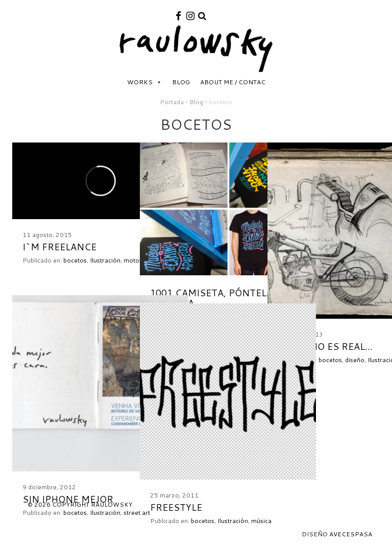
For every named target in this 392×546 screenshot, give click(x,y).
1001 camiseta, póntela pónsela (211, 298)
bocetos (75, 260)
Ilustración (105, 260)
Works (140, 82)
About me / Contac (233, 82)
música (261, 521)
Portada (172, 102)
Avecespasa (351, 534)
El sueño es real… (325, 346)
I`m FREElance (59, 247)
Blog (181, 82)
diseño (355, 360)
